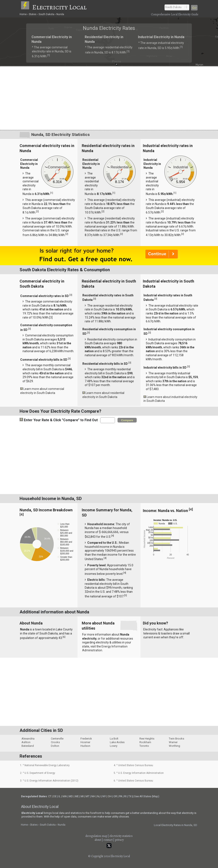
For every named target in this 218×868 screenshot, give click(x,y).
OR (115, 796)
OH (110, 796)
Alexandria (28, 739)
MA (65, 796)
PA (121, 796)
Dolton (55, 746)
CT (50, 796)
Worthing (174, 746)
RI (125, 796)
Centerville (57, 739)
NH (93, 796)
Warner (173, 742)
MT (87, 796)
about (98, 840)
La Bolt (114, 739)
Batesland (28, 746)
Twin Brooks (176, 739)
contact (108, 840)
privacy (119, 840)
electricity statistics (121, 836)
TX (130, 796)
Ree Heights (147, 739)
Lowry (114, 746)
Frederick (86, 739)
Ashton (26, 742)
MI (82, 796)
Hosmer (85, 742)
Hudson (85, 746)
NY (104, 796)
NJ (99, 796)
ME (77, 796)
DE (55, 796)
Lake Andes (117, 742)
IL (60, 796)
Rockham (145, 742)
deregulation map (96, 836)
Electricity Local (59, 7)
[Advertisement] (109, 98)
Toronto (144, 746)
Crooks (55, 742)
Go (194, 8)
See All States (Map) (147, 796)
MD (71, 796)
